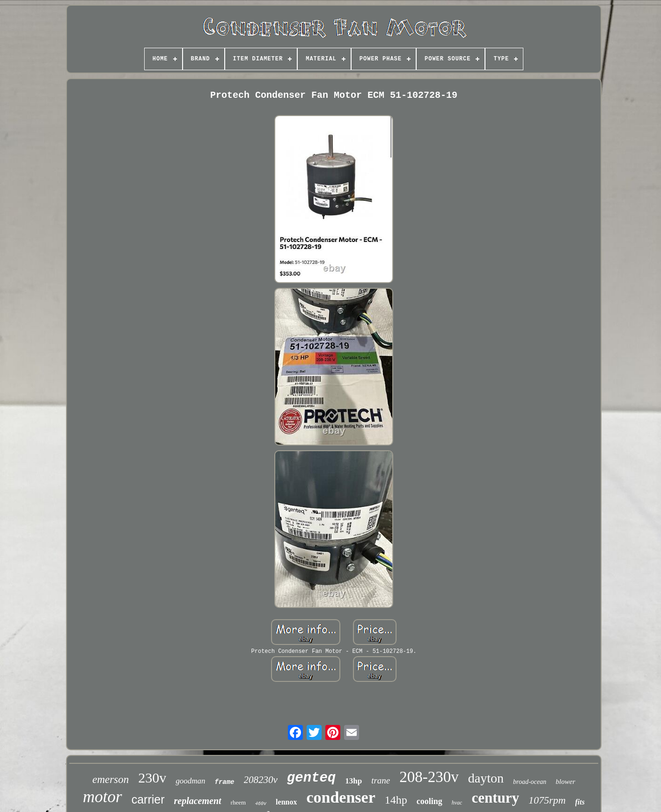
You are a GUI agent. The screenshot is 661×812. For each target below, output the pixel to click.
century (495, 798)
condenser (341, 797)
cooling (430, 801)
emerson (110, 779)
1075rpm (547, 800)
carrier (148, 799)
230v (152, 778)
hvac (457, 803)
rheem (238, 802)
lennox (286, 802)
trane (381, 780)
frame (225, 782)
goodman (190, 781)
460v (261, 804)
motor (103, 797)
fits (580, 802)
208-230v (429, 777)
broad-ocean (530, 782)
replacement (198, 801)
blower (566, 782)
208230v (261, 780)
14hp (396, 800)
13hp (353, 781)
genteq (311, 778)
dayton (486, 778)
